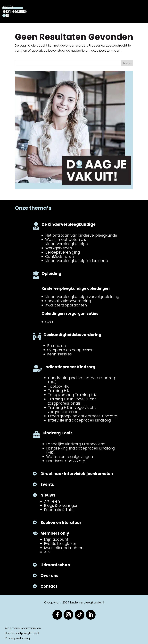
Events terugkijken (61, 544)
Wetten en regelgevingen (70, 457)
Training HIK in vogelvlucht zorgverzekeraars (72, 410)
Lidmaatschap (55, 565)
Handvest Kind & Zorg (66, 461)
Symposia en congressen (70, 350)
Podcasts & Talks (59, 510)
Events (47, 484)
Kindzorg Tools (58, 433)
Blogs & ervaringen (61, 506)
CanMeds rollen (60, 256)
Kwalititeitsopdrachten (66, 305)
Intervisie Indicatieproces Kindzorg (79, 420)
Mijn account (56, 539)
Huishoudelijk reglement (22, 633)
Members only (55, 533)
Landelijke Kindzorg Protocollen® (76, 444)
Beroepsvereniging (63, 252)
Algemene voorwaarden (23, 628)
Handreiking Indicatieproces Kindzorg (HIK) (82, 380)
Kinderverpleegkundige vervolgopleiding (82, 297)
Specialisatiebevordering (68, 301)
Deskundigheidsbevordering (73, 335)
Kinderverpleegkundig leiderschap (77, 261)
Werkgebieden (59, 248)
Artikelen (52, 501)
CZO (49, 322)
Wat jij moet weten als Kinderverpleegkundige (66, 242)
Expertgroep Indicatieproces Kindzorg (83, 416)
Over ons (49, 576)
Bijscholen (57, 346)
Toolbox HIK (58, 386)
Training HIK (59, 391)
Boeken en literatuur (61, 523)
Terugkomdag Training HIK (72, 395)
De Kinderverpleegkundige (69, 224)
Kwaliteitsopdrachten (64, 548)
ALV (47, 552)
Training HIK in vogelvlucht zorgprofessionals (72, 401)
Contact (49, 586)
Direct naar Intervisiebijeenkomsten (77, 474)
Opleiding (52, 274)
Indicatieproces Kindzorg (70, 367)
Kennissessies (59, 354)
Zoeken (127, 63)
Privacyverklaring (17, 638)
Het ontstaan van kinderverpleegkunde (81, 235)
